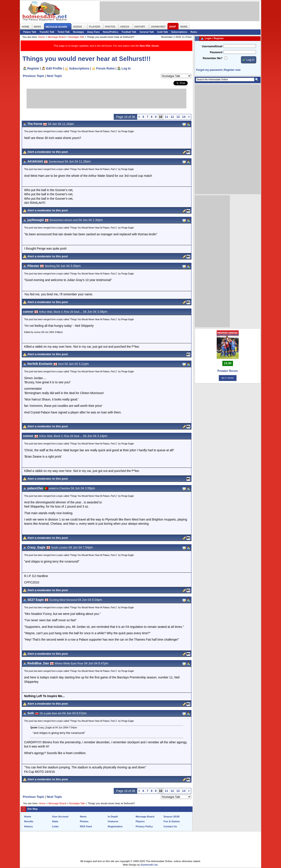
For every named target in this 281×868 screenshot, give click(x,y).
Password (216, 52)
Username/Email (212, 46)
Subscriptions (179, 32)
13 (178, 117)
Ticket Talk (64, 32)
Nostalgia (78, 32)
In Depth (113, 817)
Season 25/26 (172, 817)
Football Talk (129, 32)
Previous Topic (34, 76)
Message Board (57, 37)
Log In (126, 68)
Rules (194, 32)
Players (140, 821)
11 (166, 117)
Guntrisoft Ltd (149, 865)
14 (184, 117)
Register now (232, 70)
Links (55, 826)
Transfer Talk (47, 32)
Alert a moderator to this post (48, 152)
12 (172, 117)
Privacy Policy (144, 826)
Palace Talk (30, 32)
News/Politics (111, 32)
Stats (55, 821)
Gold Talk (163, 32)
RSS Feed (86, 826)
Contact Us (170, 826)
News (83, 817)
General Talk (147, 32)
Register (33, 68)
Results (29, 821)
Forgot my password (209, 70)
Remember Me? (213, 58)
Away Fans (93, 32)
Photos (84, 821)
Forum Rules (105, 68)
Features (113, 821)
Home (42, 37)
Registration (115, 826)
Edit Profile (54, 68)
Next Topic (54, 76)
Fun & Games (172, 821)
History (29, 826)
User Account (60, 817)
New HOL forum (149, 46)
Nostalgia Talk (76, 37)
